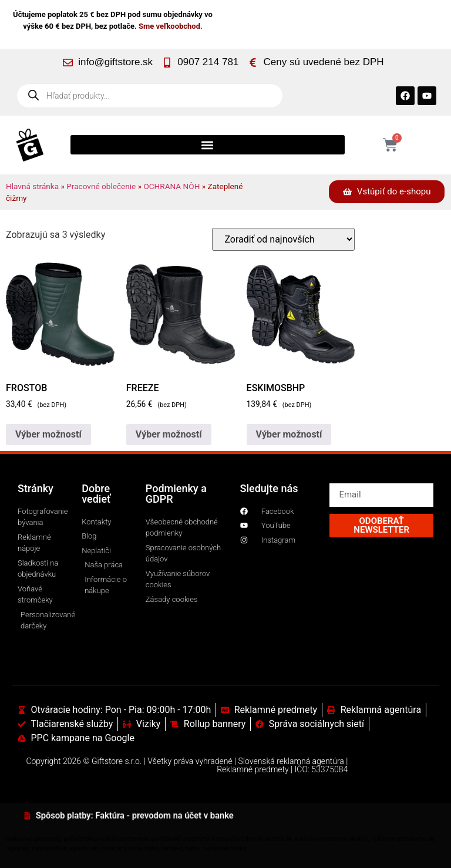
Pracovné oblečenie (101, 186)
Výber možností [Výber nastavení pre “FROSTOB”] (48, 434)
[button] (208, 145)
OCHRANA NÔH (171, 186)
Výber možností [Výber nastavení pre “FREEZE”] (169, 434)
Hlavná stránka (32, 186)
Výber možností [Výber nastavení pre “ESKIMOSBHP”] (289, 434)
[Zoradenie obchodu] (283, 239)
